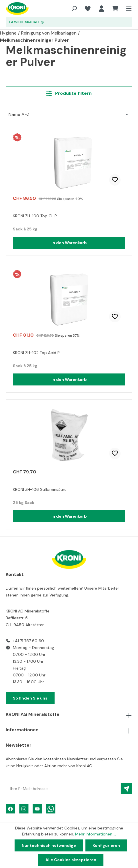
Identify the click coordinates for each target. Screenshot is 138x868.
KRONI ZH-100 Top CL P (35, 216)
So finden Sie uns (30, 698)
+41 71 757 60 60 (28, 641)
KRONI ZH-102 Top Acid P (36, 353)
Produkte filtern (69, 93)
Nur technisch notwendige (49, 845)
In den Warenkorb (69, 243)
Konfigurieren (106, 845)
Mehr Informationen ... (96, 834)
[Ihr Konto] (101, 9)
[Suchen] (74, 9)
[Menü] (127, 9)
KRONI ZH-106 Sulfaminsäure (40, 489)
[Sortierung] (69, 114)
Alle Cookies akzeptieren (71, 860)
